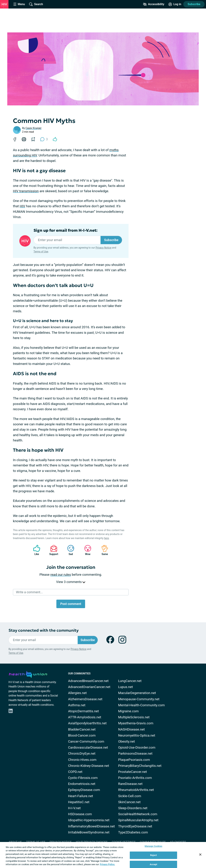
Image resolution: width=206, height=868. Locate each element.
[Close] (200, 855)
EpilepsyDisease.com (84, 790)
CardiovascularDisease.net (88, 747)
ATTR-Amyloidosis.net (85, 717)
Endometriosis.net (82, 784)
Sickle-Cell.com (130, 796)
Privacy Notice (103, 248)
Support (52, 550)
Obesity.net (127, 741)
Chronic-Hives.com (82, 760)
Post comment (71, 604)
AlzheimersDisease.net (85, 699)
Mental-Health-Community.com (142, 705)
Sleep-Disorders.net (133, 808)
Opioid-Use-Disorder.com (137, 747)
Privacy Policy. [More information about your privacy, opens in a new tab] (107, 864)
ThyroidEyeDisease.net (135, 826)
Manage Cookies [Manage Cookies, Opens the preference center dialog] (153, 846)
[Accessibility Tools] (154, 4)
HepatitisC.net (79, 802)
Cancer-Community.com (86, 741)
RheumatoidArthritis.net (136, 790)
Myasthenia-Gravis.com (136, 723)
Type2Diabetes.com (133, 832)
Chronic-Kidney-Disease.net (89, 766)
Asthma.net (77, 705)
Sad (69, 550)
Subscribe (194, 4)
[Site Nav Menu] (19, 4)
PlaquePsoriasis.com (134, 760)
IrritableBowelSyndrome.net (89, 832)
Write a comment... (29, 592)
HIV (22, 206)
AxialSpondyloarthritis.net (87, 723)
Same (103, 550)
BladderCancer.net (82, 729)
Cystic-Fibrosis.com (83, 778)
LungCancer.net (130, 681)
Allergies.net (77, 693)
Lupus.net (126, 687)
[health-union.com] (28, 674)
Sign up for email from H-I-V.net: (66, 230)
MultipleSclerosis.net (134, 717)
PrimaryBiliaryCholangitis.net (140, 766)
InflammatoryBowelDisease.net (91, 826)
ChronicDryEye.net (82, 753)
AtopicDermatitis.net (83, 711)
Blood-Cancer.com (82, 735)
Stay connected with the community (44, 630)
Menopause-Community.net (139, 699)
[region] (103, 855)
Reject (154, 855)
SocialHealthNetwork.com (138, 814)
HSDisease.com (80, 814)
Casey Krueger (34, 128)
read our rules (61, 575)
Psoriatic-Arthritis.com (135, 778)
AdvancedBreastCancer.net (88, 681)
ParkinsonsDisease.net (135, 753)
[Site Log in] (175, 4)
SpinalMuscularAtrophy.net (138, 820)
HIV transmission (26, 191)
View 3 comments (71, 582)
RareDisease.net (130, 784)
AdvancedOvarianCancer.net (89, 687)
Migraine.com (129, 711)
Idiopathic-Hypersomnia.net (89, 820)
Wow (86, 550)
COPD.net (75, 772)
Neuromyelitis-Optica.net (137, 735)
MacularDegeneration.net (137, 693)
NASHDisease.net (132, 729)
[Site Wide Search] (36, 4)
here (106, 538)
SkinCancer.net (129, 802)
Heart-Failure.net (81, 796)
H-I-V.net (74, 808)
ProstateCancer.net (133, 772)
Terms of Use (41, 252)
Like (35, 550)
